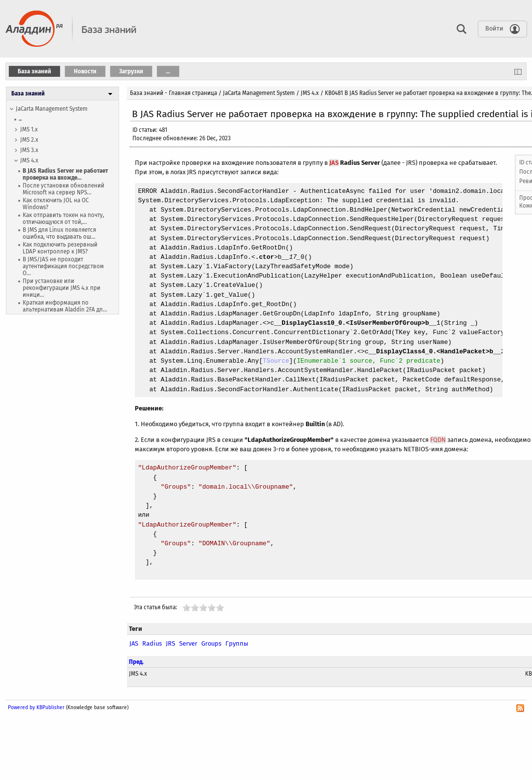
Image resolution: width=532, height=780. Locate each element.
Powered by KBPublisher (36, 707)
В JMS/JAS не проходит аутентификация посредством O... (63, 266)
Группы (237, 643)
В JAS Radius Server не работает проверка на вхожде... (65, 174)
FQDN (438, 440)
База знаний (28, 94)
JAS (334, 163)
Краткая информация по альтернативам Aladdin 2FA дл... (65, 306)
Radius (152, 643)
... (20, 119)
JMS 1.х (29, 129)
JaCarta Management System (52, 109)
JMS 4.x (29, 160)
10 (220, 608)
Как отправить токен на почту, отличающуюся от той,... (63, 218)
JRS (171, 643)
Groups (211, 643)
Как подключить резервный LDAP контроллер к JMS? (60, 248)
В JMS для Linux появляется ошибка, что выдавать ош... (59, 233)
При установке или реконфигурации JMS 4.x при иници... (62, 288)
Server (188, 643)
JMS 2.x (29, 140)
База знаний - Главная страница (173, 93)
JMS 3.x (29, 150)
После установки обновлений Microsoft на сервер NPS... (63, 189)
